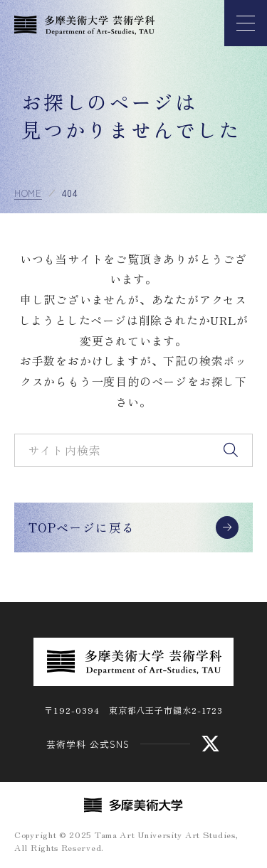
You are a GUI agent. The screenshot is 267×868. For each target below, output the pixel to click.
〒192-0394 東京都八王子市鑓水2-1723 (133, 710)
